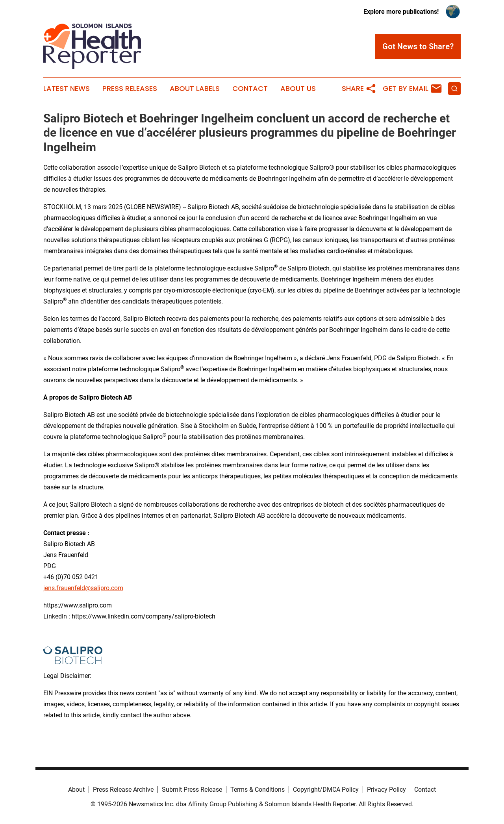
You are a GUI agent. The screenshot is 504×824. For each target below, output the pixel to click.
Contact (250, 89)
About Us (298, 89)
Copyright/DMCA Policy (326, 790)
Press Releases (130, 89)
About (76, 790)
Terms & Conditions (258, 790)
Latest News (67, 89)
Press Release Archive (123, 790)
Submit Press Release (192, 790)
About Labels (195, 89)
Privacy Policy (386, 790)
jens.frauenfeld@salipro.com (83, 588)
